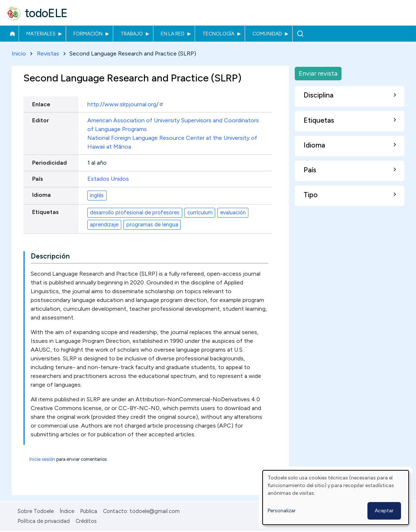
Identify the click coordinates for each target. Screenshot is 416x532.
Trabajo (132, 34)
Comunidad (267, 34)
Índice (67, 511)
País (38, 179)
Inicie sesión (42, 459)
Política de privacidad (44, 521)
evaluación (233, 213)
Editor (41, 120)
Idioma (41, 195)
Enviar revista (318, 73)
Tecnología (218, 34)
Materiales (41, 34)
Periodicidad (49, 163)
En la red (173, 34)
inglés (97, 195)
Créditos (86, 521)
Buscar (300, 34)
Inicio (12, 34)
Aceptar (384, 511)
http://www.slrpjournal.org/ (125, 104)
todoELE (46, 13)
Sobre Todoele (36, 511)
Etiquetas (45, 212)
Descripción (50, 256)
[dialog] (336, 497)
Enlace (41, 104)
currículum (200, 213)
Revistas (48, 53)
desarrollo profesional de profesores (135, 213)
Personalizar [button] (282, 511)
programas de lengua (152, 225)
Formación (88, 34)
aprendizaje (104, 225)
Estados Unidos (108, 179)
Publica (89, 511)
